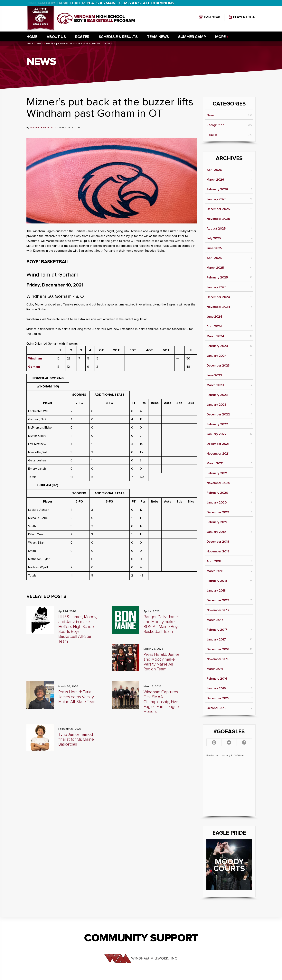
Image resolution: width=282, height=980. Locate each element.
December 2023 (218, 366)
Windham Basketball (41, 128)
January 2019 (216, 532)
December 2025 (218, 209)
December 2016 (218, 649)
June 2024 (214, 317)
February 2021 (217, 473)
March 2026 (215, 180)
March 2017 (215, 620)
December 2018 (218, 542)
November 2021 (218, 454)
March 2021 (215, 463)
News (211, 115)
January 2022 (217, 434)
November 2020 (218, 483)
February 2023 (217, 395)
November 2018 (218, 551)
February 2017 (217, 630)
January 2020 (217, 503)
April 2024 (214, 326)
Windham (35, 358)
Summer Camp (192, 37)
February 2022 (217, 424)
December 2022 (218, 414)
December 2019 (218, 512)
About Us (56, 37)
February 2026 (217, 189)
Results (212, 135)
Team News (158, 37)
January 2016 (216, 688)
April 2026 (214, 170)
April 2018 (214, 561)
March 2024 (215, 336)
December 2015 (218, 698)
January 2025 (216, 287)
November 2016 (218, 659)
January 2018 (216, 591)
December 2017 (218, 600)
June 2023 (214, 375)
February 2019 (217, 522)
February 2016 (217, 679)
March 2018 (215, 571)
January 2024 (217, 356)
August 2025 (216, 229)
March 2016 (215, 669)
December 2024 (218, 297)
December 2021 (218, 444)
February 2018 (217, 581)
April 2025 (214, 258)
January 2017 (216, 640)
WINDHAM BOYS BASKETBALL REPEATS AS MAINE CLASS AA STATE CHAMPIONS (100, 3)
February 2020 (217, 493)
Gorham (34, 367)
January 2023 (216, 405)
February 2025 (217, 277)
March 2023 (215, 385)
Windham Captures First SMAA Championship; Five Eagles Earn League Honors (161, 702)
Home (32, 37)
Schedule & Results (118, 37)
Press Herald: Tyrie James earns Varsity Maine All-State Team (77, 697)
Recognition (215, 125)
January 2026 (217, 199)
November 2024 (218, 307)
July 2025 (214, 238)
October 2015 (216, 708)
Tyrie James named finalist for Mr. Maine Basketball (76, 739)
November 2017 (218, 610)
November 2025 (218, 219)
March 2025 (215, 268)
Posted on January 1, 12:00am (225, 756)
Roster (82, 37)
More (220, 37)
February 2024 (217, 346)
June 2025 (214, 248)
